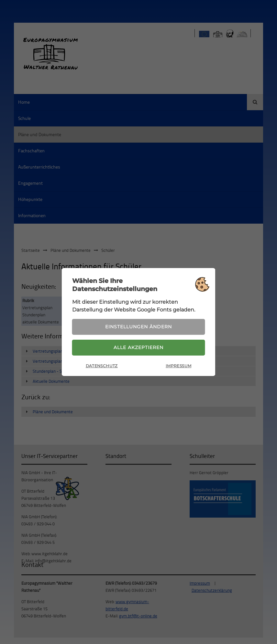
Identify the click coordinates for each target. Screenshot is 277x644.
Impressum (178, 366)
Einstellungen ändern (138, 327)
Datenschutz (102, 366)
